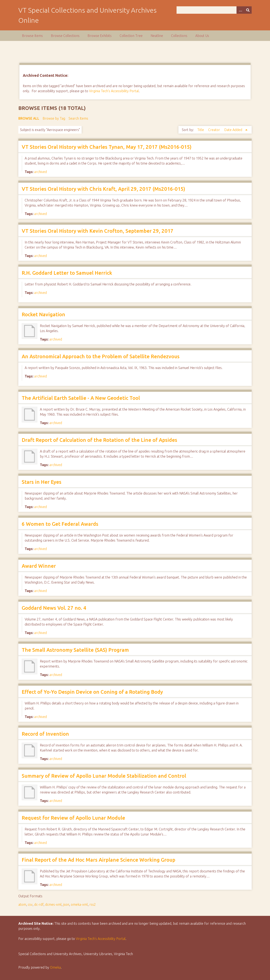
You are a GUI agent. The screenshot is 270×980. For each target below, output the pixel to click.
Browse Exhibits (100, 36)
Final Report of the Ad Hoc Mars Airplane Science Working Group (99, 860)
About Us (202, 36)
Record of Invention (45, 734)
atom (22, 904)
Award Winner (39, 566)
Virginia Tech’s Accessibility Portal (101, 939)
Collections (179, 36)
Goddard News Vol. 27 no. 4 (54, 608)
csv (30, 904)
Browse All (29, 118)
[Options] (240, 10)
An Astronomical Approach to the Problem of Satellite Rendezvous (101, 356)
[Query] (214, 10)
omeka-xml (79, 904)
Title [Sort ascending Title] (201, 130)
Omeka (55, 967)
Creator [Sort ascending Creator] (215, 130)
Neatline (157, 36)
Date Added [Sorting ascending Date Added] (234, 130)
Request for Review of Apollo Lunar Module (73, 818)
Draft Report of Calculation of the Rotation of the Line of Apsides (99, 440)
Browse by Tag (54, 118)
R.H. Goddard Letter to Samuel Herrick (67, 273)
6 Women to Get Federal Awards (60, 524)
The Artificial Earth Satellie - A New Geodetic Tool (81, 398)
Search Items (78, 118)
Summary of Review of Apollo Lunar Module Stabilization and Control (104, 776)
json (66, 904)
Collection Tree (131, 36)
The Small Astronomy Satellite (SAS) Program (75, 650)
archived (40, 172)
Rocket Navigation (43, 314)
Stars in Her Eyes (42, 482)
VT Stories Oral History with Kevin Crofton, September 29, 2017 (98, 231)
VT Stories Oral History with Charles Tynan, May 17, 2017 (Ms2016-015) (107, 147)
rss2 (93, 904)
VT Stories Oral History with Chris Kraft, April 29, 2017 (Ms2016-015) (103, 189)
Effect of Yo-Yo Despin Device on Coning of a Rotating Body (92, 692)
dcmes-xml (53, 904)
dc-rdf (39, 904)
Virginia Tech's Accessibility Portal (114, 91)
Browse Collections (65, 36)
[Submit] (248, 10)
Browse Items (32, 36)
